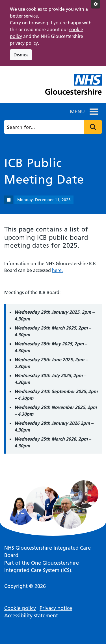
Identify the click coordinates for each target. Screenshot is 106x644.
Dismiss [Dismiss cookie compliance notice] (21, 55)
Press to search (93, 127)
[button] (77, 112)
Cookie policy (20, 608)
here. (57, 270)
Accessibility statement (31, 616)
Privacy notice (56, 608)
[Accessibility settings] (96, 4)
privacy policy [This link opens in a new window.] (24, 43)
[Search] (53, 127)
